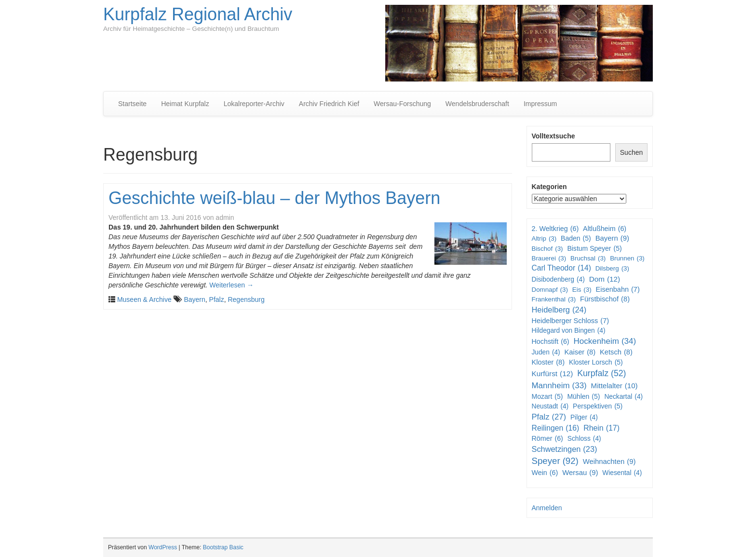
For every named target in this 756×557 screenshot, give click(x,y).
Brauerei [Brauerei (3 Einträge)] (549, 258)
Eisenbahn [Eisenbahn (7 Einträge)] (617, 290)
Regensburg (246, 299)
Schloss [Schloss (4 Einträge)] (584, 439)
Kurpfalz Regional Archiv (198, 14)
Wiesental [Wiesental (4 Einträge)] (622, 473)
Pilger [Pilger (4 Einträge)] (584, 418)
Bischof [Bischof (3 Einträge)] (547, 249)
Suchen (631, 152)
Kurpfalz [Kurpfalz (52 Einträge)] (601, 374)
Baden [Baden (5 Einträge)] (576, 238)
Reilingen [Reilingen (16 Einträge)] (556, 428)
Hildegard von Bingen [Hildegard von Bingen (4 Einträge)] (569, 331)
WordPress (163, 547)
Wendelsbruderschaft (477, 104)
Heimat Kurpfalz (185, 104)
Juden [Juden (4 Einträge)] (546, 353)
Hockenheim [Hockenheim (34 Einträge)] (605, 341)
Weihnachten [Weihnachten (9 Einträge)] (609, 462)
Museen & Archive (144, 299)
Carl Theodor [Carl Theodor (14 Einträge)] (561, 268)
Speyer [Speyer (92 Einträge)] (555, 461)
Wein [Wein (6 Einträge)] (545, 473)
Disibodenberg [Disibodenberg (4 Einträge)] (558, 280)
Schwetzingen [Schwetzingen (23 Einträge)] (565, 449)
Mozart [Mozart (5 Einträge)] (547, 396)
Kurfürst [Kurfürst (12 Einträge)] (553, 374)
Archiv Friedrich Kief (329, 104)
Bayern (194, 299)
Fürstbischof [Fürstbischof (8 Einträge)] (605, 299)
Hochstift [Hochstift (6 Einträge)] (551, 341)
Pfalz (217, 299)
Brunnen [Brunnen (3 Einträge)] (627, 258)
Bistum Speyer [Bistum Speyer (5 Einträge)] (594, 248)
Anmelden (547, 508)
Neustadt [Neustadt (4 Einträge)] (550, 407)
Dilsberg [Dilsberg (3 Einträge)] (612, 268)
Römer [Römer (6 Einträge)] (547, 438)
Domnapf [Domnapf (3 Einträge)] (550, 290)
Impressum (540, 104)
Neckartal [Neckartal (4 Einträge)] (623, 397)
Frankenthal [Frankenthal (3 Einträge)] (554, 299)
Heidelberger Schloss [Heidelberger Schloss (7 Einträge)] (571, 321)
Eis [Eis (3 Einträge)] (582, 290)
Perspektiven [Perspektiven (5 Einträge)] (598, 406)
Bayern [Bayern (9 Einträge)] (612, 238)
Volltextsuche (553, 136)
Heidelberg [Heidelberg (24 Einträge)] (559, 310)
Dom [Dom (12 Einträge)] (605, 279)
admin (225, 217)
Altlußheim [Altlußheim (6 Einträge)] (605, 229)
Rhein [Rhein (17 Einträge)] (601, 428)
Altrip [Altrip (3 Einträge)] (544, 238)
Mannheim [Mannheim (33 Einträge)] (559, 386)
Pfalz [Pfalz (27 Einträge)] (549, 417)
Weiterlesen (231, 285)
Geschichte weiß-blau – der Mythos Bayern (274, 198)
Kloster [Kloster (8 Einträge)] (548, 362)
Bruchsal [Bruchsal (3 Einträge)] (588, 258)
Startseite (132, 104)
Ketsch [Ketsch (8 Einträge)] (616, 352)
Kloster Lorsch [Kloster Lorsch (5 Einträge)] (596, 362)
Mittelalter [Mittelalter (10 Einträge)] (614, 386)
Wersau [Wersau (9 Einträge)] (580, 473)
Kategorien (549, 187)
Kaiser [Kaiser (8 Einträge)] (580, 352)
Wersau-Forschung (402, 104)
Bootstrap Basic (223, 547)
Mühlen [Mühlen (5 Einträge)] (583, 396)
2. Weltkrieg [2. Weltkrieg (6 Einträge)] (555, 229)
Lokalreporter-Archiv (254, 104)
